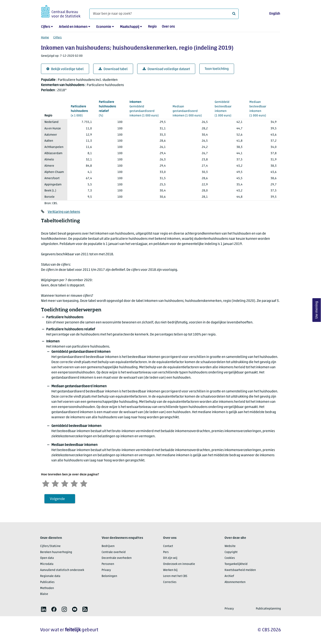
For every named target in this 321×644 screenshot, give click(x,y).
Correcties (170, 582)
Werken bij (170, 570)
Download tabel (113, 69)
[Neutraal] (65, 483)
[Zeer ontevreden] (46, 483)
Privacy (106, 570)
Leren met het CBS (175, 576)
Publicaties (47, 582)
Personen (108, 564)
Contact (168, 546)
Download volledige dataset (166, 69)
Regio (152, 27)
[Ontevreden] (55, 483)
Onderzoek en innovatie (179, 564)
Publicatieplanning (268, 609)
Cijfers (46, 27)
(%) (111, 109)
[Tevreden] (74, 483)
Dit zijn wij (170, 558)
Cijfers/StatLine (50, 546)
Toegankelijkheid (236, 564)
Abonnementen (235, 582)
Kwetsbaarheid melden (240, 570)
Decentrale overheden (117, 558)
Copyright (231, 552)
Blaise (44, 594)
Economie (104, 27)
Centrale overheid (114, 552)
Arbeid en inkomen (73, 27)
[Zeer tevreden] (84, 483)
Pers (166, 552)
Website (230, 546)
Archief (229, 576)
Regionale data (50, 576)
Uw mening (317, 310)
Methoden (47, 588)
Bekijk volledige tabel (65, 69)
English (275, 14)
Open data (47, 558)
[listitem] (44, 609)
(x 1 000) (81, 111)
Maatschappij (130, 27)
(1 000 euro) (229, 106)
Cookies (230, 558)
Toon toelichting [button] (217, 69)
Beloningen (109, 576)
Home (45, 38)
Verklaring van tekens (64, 212)
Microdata (47, 564)
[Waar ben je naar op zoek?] (164, 14)
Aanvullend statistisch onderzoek (62, 570)
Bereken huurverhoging (56, 552)
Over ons (168, 27)
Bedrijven (108, 546)
